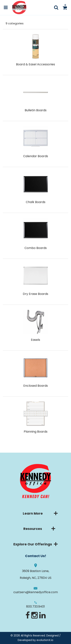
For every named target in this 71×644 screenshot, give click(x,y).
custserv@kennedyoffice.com (36, 592)
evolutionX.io (45, 640)
